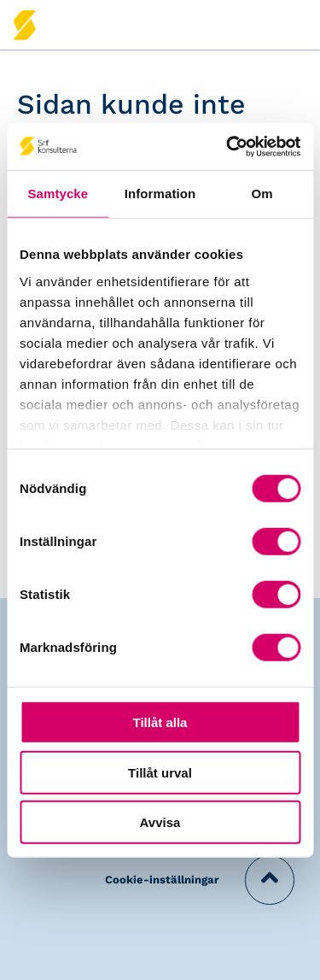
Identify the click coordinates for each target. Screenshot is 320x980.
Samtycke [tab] (58, 194)
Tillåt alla (160, 722)
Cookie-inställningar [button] (162, 880)
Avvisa (160, 822)
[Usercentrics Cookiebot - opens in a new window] (228, 146)
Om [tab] (262, 194)
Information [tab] (160, 194)
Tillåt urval (160, 772)
